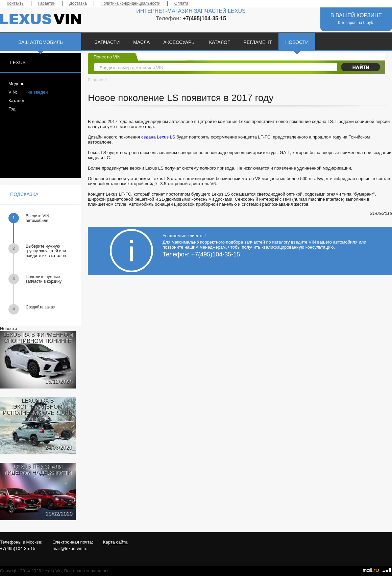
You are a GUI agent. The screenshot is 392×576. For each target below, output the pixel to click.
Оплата (181, 3)
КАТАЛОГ (220, 42)
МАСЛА (141, 42)
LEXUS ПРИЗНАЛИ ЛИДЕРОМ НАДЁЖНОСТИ (38, 470)
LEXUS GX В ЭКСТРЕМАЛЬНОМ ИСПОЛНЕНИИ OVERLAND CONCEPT (38, 410)
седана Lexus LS (158, 137)
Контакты (16, 3)
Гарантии (47, 3)
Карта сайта (115, 542)
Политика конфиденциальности (131, 3)
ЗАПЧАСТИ (107, 42)
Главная (96, 80)
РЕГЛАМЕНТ (258, 42)
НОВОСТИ (297, 42)
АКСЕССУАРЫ (179, 42)
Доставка (78, 3)
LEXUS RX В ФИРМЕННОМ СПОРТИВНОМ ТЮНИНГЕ (38, 338)
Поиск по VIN (107, 57)
